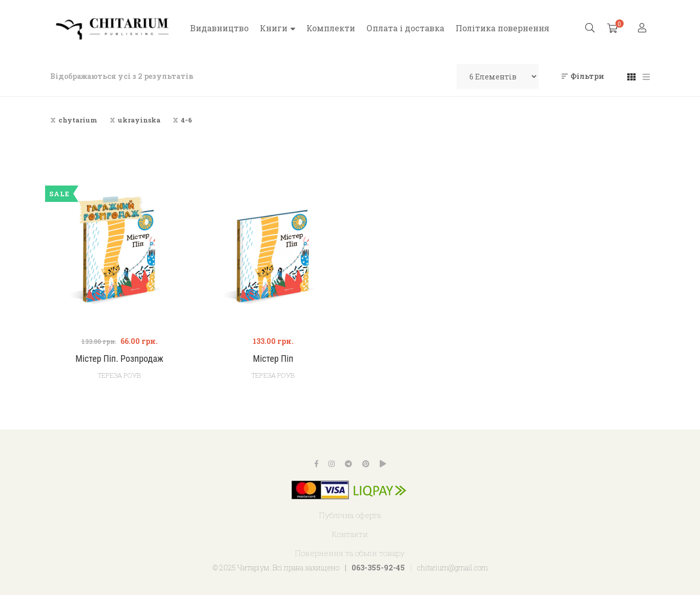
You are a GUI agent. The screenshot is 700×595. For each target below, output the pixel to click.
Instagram (332, 464)
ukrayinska (139, 120)
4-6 (187, 120)
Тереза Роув (273, 375)
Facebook (316, 464)
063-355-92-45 (378, 568)
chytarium (78, 120)
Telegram (348, 464)
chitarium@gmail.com (452, 568)
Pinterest (366, 464)
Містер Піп (273, 358)
